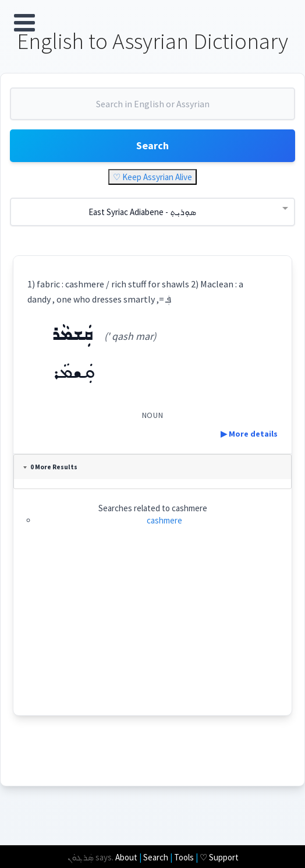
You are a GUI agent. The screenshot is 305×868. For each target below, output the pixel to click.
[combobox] (152, 108)
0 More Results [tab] (50, 467)
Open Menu (24, 23)
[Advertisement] (152, 634)
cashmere (164, 520)
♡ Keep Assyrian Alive (152, 177)
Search (152, 145)
